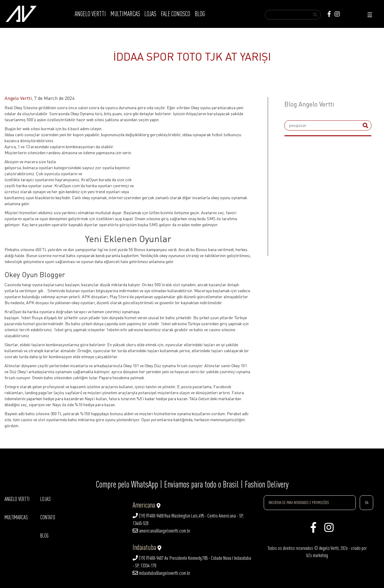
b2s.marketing (317, 555)
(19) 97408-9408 (148, 516)
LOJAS (150, 14)
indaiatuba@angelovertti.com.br (161, 573)
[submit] (365, 125)
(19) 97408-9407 (148, 558)
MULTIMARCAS (125, 14)
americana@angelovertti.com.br (161, 531)
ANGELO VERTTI (90, 14)
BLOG (200, 14)
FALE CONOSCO (175, 14)
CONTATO (48, 517)
